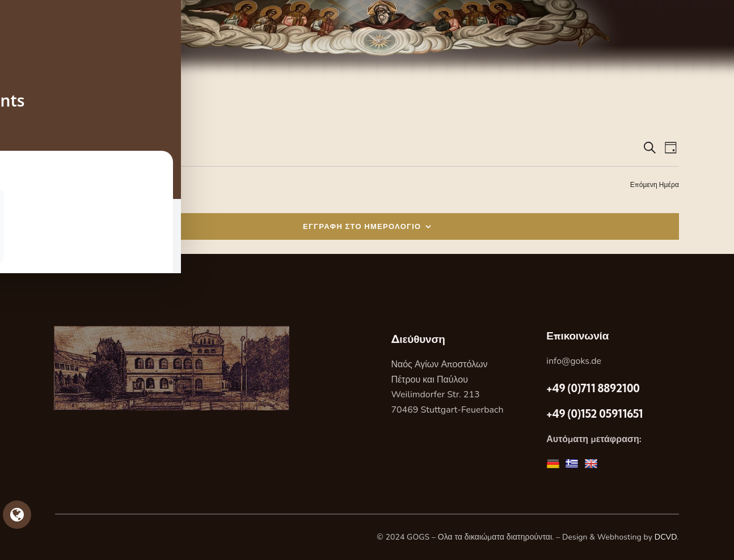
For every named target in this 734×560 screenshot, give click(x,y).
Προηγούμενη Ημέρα (87, 184)
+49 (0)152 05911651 (594, 414)
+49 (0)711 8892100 (593, 388)
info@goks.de (574, 361)
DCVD (666, 537)
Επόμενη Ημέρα (655, 184)
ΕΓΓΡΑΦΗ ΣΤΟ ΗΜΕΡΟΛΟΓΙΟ (362, 226)
